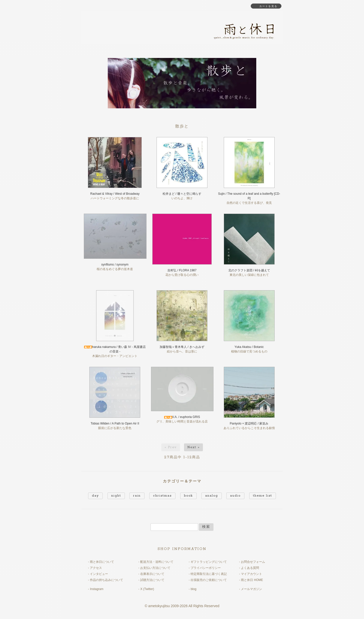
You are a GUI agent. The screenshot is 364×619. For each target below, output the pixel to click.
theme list (263, 496)
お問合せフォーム (253, 562)
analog (212, 496)
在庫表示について (152, 574)
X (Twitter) (147, 589)
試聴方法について (152, 580)
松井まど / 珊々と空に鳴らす (182, 194)
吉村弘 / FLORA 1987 (182, 270)
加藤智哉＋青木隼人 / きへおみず (182, 347)
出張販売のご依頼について (209, 580)
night (116, 496)
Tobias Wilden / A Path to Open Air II (115, 423)
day (95, 496)
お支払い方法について (155, 568)
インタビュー (99, 574)
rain (137, 496)
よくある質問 (250, 568)
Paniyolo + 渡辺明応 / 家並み (249, 423)
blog (193, 589)
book (188, 496)
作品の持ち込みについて (106, 580)
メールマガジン (251, 589)
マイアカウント (251, 574)
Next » (193, 447)
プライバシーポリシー (206, 568)
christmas (162, 496)
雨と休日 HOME (252, 580)
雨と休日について (102, 562)
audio (235, 496)
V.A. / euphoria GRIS (182, 417)
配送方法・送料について (157, 562)
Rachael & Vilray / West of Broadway (115, 194)
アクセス (96, 568)
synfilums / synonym (115, 265)
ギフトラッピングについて (209, 562)
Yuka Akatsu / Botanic (249, 347)
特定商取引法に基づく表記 (209, 574)
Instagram (97, 589)
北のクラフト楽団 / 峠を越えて (249, 270)
